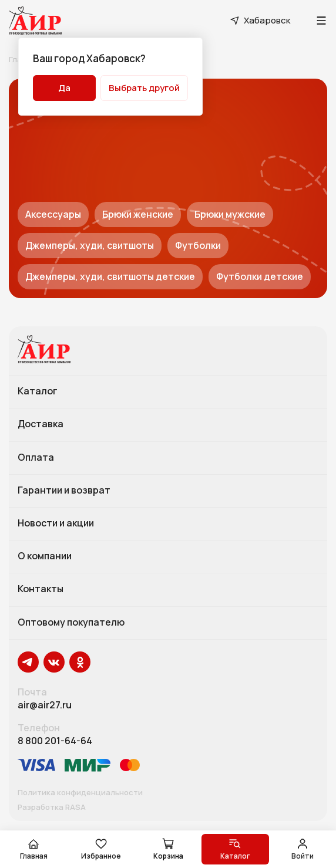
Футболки (198, 245)
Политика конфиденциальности (80, 793)
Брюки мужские (230, 214)
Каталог (38, 391)
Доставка (41, 424)
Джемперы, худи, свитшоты (90, 245)
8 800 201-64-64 (55, 741)
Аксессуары (53, 214)
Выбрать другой (144, 88)
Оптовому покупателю (71, 623)
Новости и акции (56, 523)
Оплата (36, 458)
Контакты (41, 589)
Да (64, 88)
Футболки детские (260, 276)
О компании (45, 556)
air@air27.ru (45, 705)
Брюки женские (138, 214)
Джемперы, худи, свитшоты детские (110, 276)
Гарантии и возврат (64, 491)
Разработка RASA (52, 808)
